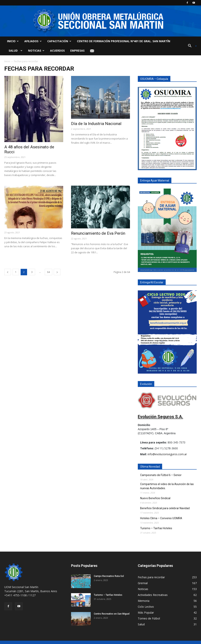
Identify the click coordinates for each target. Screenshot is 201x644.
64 (48, 272)
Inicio (13, 41)
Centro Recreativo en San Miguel (112, 614)
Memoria (144, 601)
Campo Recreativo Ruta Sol (109, 576)
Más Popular (146, 613)
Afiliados (33, 41)
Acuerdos (57, 51)
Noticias (36, 51)
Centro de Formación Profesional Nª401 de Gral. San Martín (124, 41)
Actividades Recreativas (153, 595)
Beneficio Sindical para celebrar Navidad (165, 508)
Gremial (143, 583)
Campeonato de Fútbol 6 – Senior (161, 475)
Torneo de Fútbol (149, 618)
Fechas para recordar (151, 577)
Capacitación (59, 41)
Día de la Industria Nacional (96, 124)
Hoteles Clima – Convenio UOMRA (161, 518)
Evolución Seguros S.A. (160, 417)
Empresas (77, 51)
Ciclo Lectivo (146, 607)
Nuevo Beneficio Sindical (155, 498)
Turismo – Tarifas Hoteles (156, 528)
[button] (191, 46)
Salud (15, 51)
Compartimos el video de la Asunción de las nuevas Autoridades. (167, 486)
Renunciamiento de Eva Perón (98, 233)
